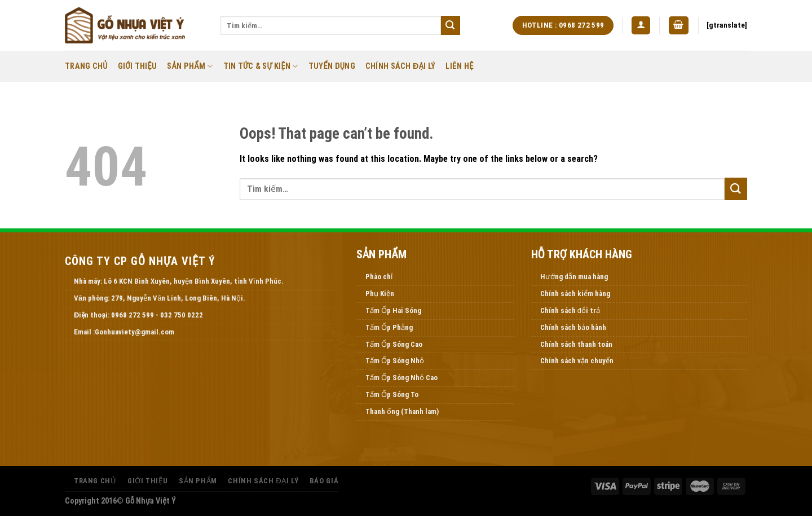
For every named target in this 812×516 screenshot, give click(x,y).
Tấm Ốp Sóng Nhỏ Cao (401, 378)
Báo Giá (324, 481)
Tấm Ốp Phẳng (389, 327)
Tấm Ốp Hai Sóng (393, 310)
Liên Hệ (459, 66)
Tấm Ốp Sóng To (392, 394)
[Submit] (451, 25)
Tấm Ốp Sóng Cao (394, 344)
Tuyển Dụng (332, 66)
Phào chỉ (379, 277)
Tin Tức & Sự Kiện (261, 66)
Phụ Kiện (380, 294)
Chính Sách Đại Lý (401, 66)
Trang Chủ (86, 66)
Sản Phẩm (190, 66)
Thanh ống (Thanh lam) (402, 411)
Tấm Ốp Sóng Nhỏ (395, 361)
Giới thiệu (138, 66)
